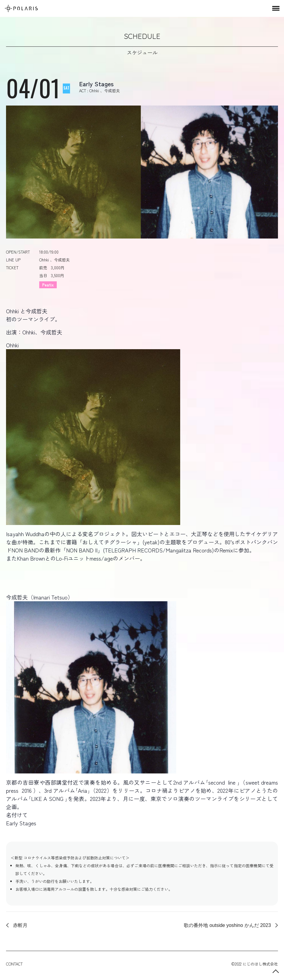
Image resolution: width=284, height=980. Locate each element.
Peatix (48, 285)
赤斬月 (20, 925)
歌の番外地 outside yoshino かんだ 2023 (228, 925)
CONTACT (14, 964)
